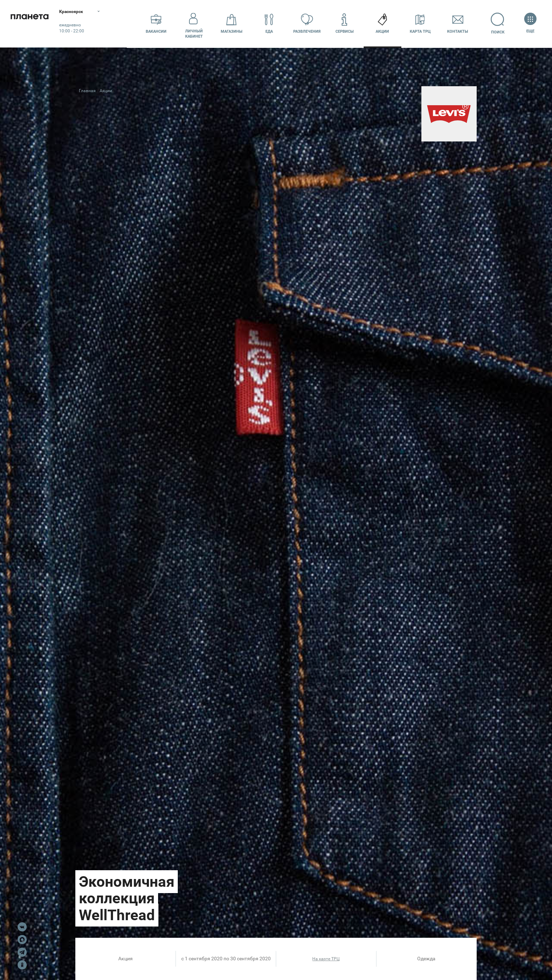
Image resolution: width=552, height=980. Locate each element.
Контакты (458, 23)
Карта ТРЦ (420, 23)
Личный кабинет (194, 24)
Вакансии (156, 23)
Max (22, 940)
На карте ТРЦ (326, 959)
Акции (382, 23)
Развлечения (307, 23)
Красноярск (84, 12)
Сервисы (345, 23)
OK (22, 965)
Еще (530, 23)
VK (22, 927)
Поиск (495, 23)
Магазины (232, 23)
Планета (35, 24)
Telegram (22, 952)
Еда (269, 23)
